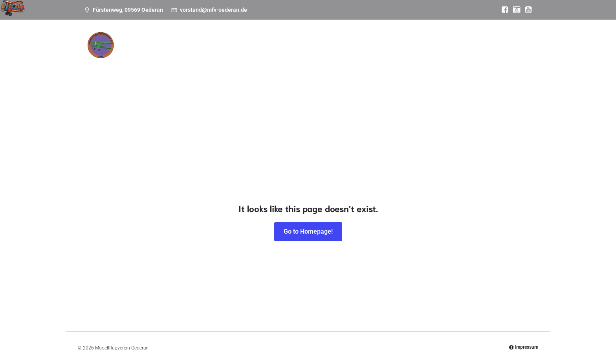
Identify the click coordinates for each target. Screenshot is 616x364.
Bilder (272, 67)
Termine (181, 67)
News (148, 67)
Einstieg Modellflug (321, 67)
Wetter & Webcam (387, 67)
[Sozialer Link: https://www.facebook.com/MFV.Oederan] (503, 10)
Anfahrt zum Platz (451, 67)
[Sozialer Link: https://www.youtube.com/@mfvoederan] (526, 10)
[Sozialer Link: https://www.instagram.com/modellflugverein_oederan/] (515, 10)
